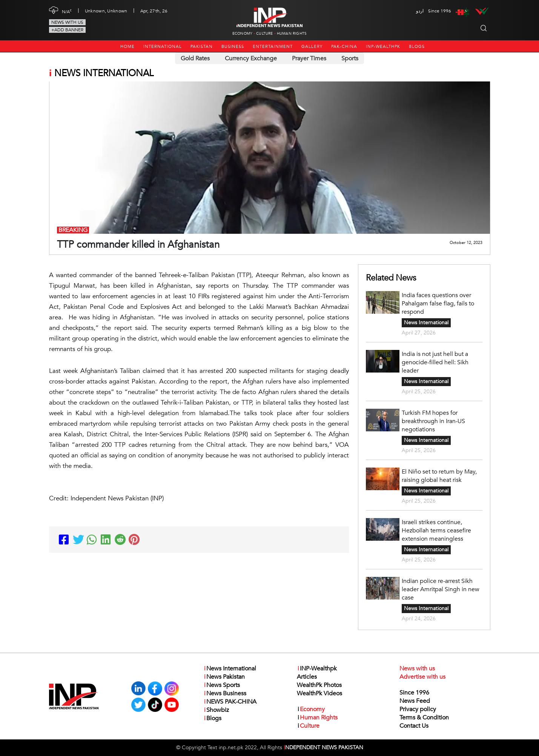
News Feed (415, 701)
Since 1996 (414, 693)
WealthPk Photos (319, 685)
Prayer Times (309, 58)
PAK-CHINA (344, 47)
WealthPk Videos (319, 693)
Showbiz (216, 710)
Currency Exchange (251, 58)
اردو (420, 11)
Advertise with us (422, 677)
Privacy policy (418, 709)
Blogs (417, 47)
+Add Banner (67, 30)
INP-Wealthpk (383, 47)
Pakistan (202, 47)
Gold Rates (195, 58)
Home (127, 47)
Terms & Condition (424, 718)
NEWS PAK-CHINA (230, 702)
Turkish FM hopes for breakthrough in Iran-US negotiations (433, 421)
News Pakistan (224, 677)
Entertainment (273, 47)
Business (233, 47)
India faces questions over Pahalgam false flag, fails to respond (438, 304)
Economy (242, 34)
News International (426, 323)
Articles (307, 677)
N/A (67, 11)
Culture (264, 34)
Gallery (312, 47)
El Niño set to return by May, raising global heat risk (439, 476)
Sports (350, 58)
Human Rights (292, 34)
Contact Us (414, 726)
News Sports (222, 685)
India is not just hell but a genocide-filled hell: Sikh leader (435, 362)
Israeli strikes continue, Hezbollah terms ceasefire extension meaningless (436, 531)
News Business (225, 693)
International (163, 47)
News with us (67, 22)
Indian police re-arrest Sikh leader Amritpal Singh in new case (441, 589)
